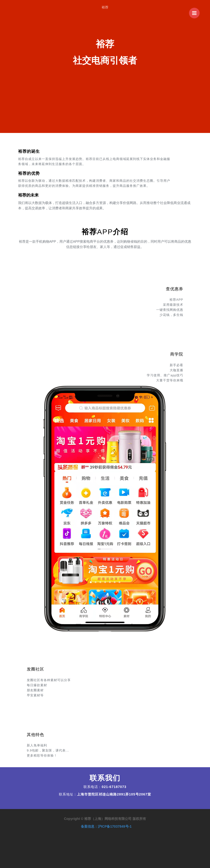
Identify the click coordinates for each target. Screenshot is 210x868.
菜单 (196, 11)
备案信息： (106, 826)
